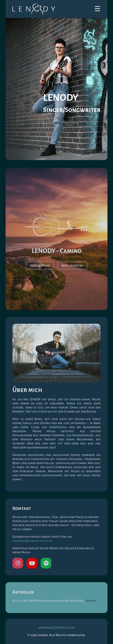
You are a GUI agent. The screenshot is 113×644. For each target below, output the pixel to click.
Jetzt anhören (40, 266)
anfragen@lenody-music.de (33, 541)
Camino (90, 601)
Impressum (46, 628)
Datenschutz (65, 628)
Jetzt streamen (72, 266)
